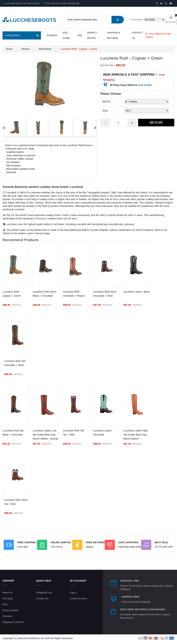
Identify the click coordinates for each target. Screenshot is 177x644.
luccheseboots (29, 20)
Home (9, 49)
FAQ (80, 35)
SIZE (105, 111)
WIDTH (106, 102)
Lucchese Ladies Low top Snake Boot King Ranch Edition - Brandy (45, 435)
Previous (4, 128)
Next (95, 128)
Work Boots (45, 49)
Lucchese (77, 187)
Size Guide (66, 35)
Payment (52, 35)
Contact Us (137, 35)
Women (26, 49)
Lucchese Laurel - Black (136, 292)
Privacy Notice (92, 35)
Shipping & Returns (114, 35)
